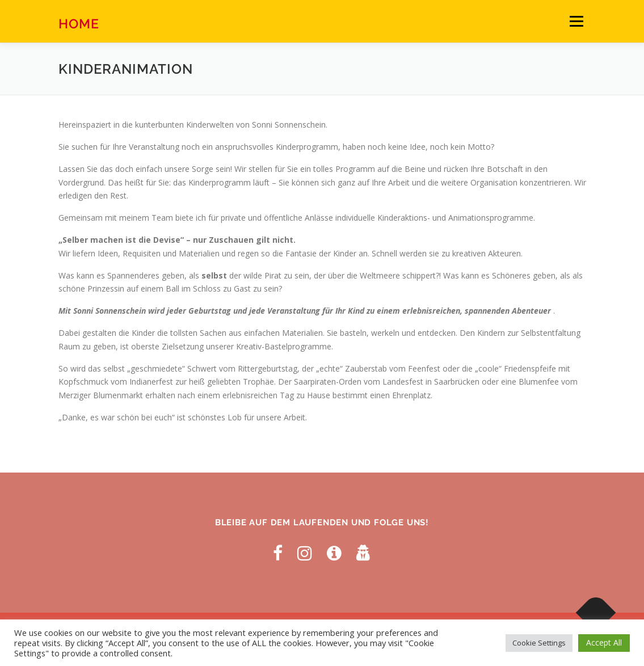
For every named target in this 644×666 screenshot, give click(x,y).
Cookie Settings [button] (539, 643)
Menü (576, 21)
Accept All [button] (604, 642)
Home (79, 23)
